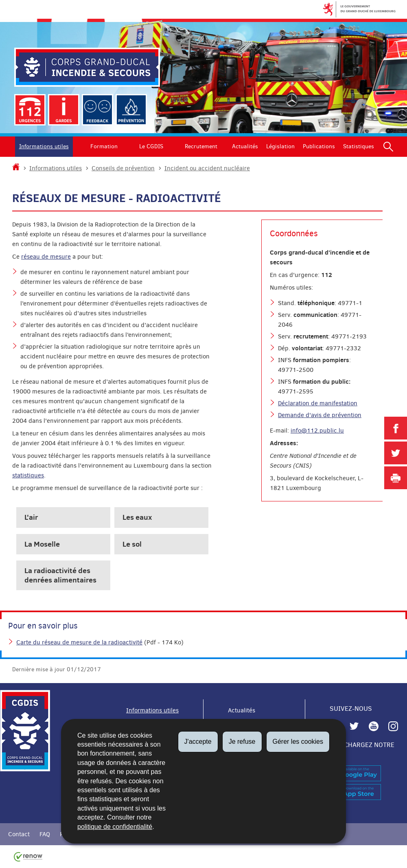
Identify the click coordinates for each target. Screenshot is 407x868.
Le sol (132, 544)
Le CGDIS (151, 146)
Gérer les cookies (298, 742)
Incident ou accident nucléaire (207, 168)
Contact (19, 834)
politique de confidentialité (115, 827)
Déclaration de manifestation (318, 403)
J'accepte (198, 742)
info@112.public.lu (317, 431)
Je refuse (242, 742)
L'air (31, 517)
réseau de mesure (46, 257)
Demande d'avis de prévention (320, 415)
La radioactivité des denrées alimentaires (60, 575)
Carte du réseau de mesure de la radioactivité (79, 642)
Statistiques (359, 146)
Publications (319, 146)
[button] (388, 147)
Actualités (245, 146)
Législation (280, 146)
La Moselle (42, 544)
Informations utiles (44, 146)
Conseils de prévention (123, 168)
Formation (104, 146)
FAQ (45, 834)
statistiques (28, 475)
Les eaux (137, 517)
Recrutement (201, 146)
